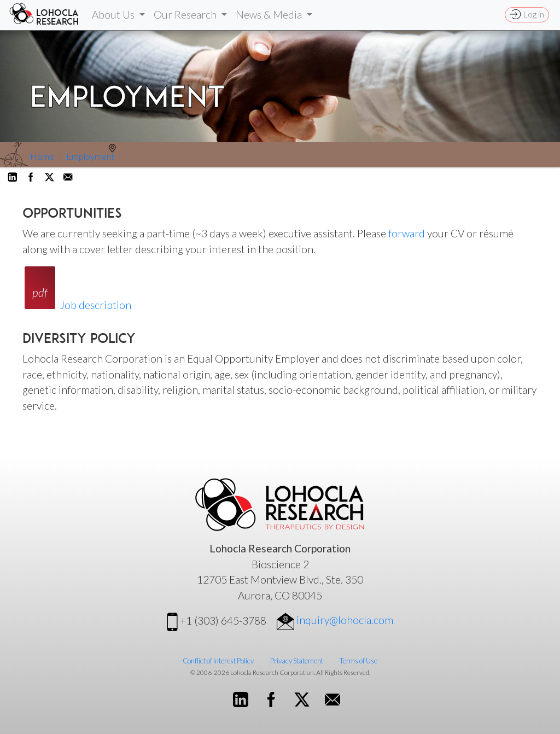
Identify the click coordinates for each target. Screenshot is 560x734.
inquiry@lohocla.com (335, 620)
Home (42, 156)
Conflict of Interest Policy (218, 661)
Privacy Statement (297, 661)
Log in (527, 14)
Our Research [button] (186, 14)
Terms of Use (358, 661)
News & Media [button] (270, 14)
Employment (90, 156)
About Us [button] (114, 14)
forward (407, 233)
